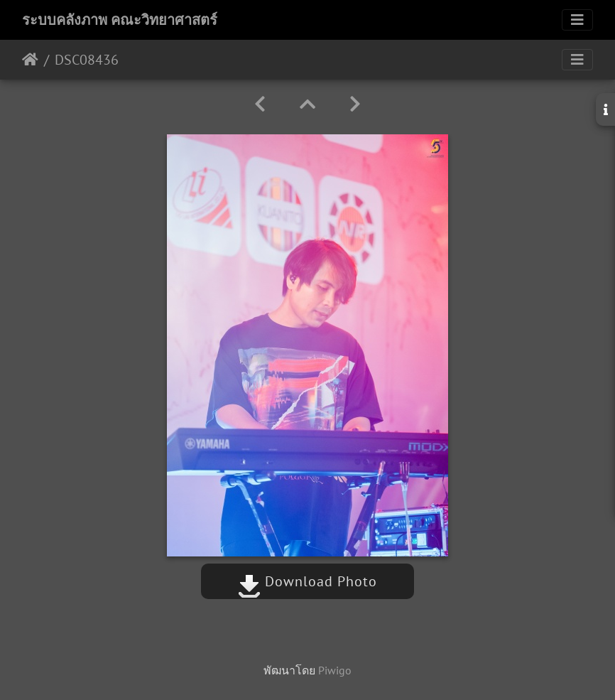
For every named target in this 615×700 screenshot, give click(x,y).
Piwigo (335, 670)
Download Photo (307, 581)
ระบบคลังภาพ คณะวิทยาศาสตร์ (120, 20)
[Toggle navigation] (577, 20)
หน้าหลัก (30, 60)
